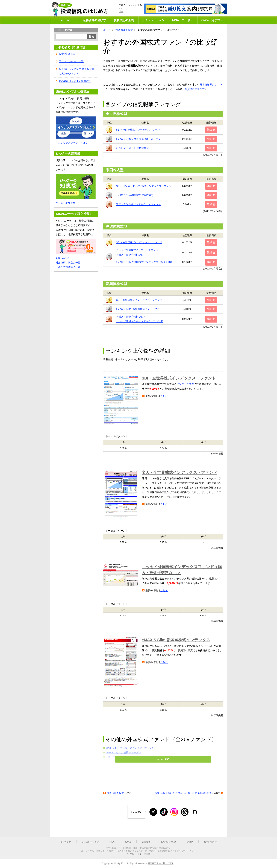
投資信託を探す (124, 30)
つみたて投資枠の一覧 (68, 267)
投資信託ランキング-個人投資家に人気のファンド (77, 71)
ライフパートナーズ (136, 854)
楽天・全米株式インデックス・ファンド (138, 204)
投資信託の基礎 (124, 20)
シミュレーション (153, 20)
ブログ (190, 842)
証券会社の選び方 (94, 20)
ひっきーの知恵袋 (66, 203)
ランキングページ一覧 (71, 61)
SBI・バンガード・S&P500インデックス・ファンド (145, 186)
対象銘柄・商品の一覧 (68, 263)
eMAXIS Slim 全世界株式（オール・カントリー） (143, 139)
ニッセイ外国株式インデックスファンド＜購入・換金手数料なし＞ (182, 570)
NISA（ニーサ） (183, 20)
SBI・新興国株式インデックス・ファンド (139, 300)
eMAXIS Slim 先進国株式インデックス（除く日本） (145, 262)
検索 (92, 37)
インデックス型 (185, 384)
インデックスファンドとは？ (72, 143)
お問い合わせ (210, 842)
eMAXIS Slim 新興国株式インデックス (138, 309)
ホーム (65, 20)
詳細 (121, 12)
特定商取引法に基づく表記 (161, 863)
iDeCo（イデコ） (212, 20)
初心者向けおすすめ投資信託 (75, 81)
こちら (164, 396)
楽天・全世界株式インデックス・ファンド (179, 472)
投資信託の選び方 (195, 89)
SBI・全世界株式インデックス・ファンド (139, 130)
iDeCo (128, 842)
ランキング (66, 842)
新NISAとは (62, 258)
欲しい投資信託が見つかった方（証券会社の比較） (184, 793)
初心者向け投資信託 (72, 47)
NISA (112, 842)
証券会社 (146, 842)
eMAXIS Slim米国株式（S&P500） (135, 195)
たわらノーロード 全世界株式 (132, 148)
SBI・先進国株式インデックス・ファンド (139, 242)
